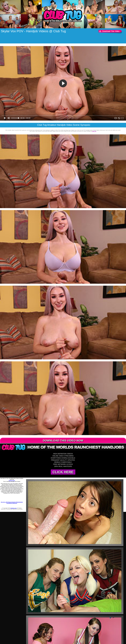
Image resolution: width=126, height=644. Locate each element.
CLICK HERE (63, 472)
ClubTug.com (12, 480)
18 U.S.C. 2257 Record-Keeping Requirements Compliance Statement (12, 503)
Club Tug (94, 131)
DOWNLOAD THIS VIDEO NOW (63, 440)
